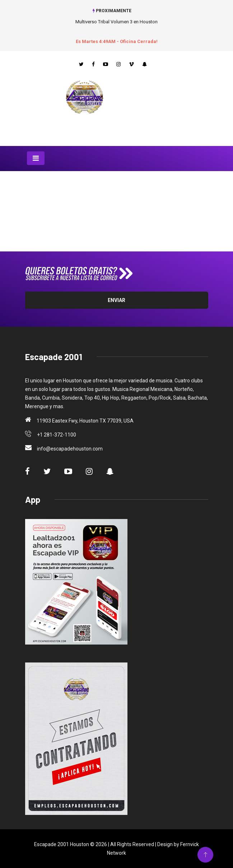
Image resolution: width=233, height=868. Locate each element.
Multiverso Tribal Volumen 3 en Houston (116, 22)
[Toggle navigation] (36, 158)
